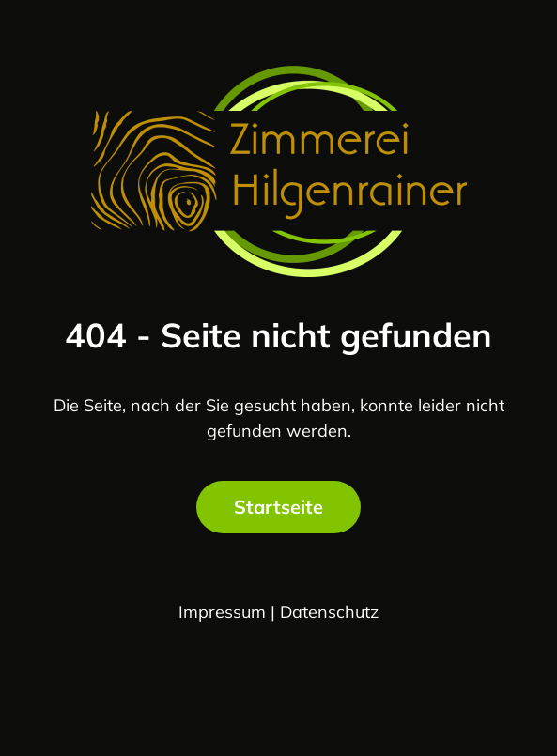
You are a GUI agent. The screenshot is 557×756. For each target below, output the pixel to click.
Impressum (222, 612)
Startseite (278, 507)
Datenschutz (329, 612)
